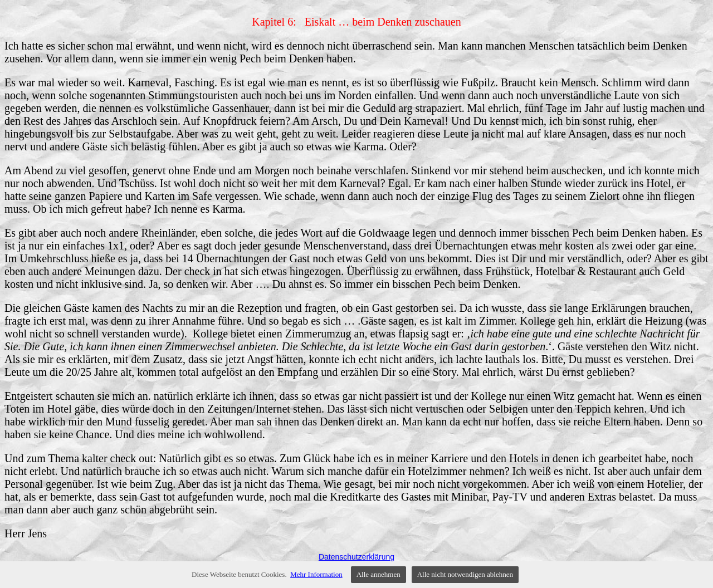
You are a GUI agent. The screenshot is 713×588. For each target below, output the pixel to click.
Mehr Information (316, 574)
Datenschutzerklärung (356, 557)
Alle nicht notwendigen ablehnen (465, 574)
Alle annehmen (379, 574)
